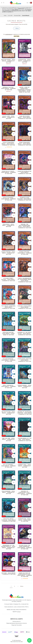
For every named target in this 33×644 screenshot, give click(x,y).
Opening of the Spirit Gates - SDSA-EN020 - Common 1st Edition (25, 335)
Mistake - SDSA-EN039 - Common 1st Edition (8, 575)
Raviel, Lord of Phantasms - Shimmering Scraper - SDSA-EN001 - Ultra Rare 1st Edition (25, 91)
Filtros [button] (17, 28)
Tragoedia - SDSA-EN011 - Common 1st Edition (8, 227)
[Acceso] (27, 3)
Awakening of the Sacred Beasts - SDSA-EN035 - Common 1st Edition (8, 549)
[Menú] (2, 3)
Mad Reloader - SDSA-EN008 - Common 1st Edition (8, 61)
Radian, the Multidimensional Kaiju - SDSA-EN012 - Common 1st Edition (25, 227)
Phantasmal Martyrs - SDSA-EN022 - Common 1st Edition (25, 361)
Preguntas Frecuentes (17, 625)
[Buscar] (4, 3)
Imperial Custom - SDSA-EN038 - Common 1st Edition (8, 90)
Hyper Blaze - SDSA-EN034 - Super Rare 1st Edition (25, 521)
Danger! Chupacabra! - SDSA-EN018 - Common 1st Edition (25, 309)
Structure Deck (17, 16)
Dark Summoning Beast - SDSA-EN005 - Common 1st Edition (25, 145)
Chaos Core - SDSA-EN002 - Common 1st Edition (8, 119)
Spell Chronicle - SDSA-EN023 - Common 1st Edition (8, 388)
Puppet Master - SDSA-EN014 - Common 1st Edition (25, 254)
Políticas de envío (17, 621)
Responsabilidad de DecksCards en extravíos (17, 623)
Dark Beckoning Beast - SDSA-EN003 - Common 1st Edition (25, 119)
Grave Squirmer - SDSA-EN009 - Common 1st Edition (8, 200)
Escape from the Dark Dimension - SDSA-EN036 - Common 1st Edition (25, 549)
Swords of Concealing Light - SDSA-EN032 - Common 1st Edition (25, 494)
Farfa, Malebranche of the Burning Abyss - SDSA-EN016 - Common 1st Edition (25, 282)
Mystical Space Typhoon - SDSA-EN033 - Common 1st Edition (8, 521)
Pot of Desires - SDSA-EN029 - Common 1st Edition (8, 467)
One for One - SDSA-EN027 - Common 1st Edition (8, 441)
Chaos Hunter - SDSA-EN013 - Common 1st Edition (8, 254)
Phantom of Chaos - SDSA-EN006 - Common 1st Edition (8, 174)
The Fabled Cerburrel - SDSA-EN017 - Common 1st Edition (8, 309)
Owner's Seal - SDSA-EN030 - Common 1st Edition (25, 467)
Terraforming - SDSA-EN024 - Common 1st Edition (25, 388)
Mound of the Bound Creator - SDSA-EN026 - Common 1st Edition (25, 414)
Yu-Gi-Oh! (10, 16)
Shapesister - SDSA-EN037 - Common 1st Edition (25, 61)
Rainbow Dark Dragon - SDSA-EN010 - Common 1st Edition (25, 200)
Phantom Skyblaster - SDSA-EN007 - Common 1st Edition (25, 174)
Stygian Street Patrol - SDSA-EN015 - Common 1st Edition (8, 281)
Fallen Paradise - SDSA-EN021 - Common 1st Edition (8, 361)
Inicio (5, 16)
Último (22, 586)
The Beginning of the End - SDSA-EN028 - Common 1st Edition (25, 441)
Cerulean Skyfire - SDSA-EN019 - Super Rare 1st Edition (8, 335)
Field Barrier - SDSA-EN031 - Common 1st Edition (8, 494)
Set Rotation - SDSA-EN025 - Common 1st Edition (8, 414)
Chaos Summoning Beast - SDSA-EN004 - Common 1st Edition (8, 145)
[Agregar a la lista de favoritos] (14, 46)
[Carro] (30, 3)
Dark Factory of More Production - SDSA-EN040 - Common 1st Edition (25, 576)
